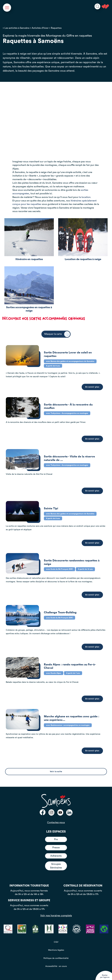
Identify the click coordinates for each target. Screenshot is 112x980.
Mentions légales (56, 943)
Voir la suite (56, 764)
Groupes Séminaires (56, 858)
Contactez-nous (56, 815)
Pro (56, 832)
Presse (56, 840)
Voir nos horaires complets (56, 908)
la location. (85, 197)
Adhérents (56, 848)
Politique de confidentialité (56, 951)
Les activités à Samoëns (17, 28)
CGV (56, 935)
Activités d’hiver (40, 28)
